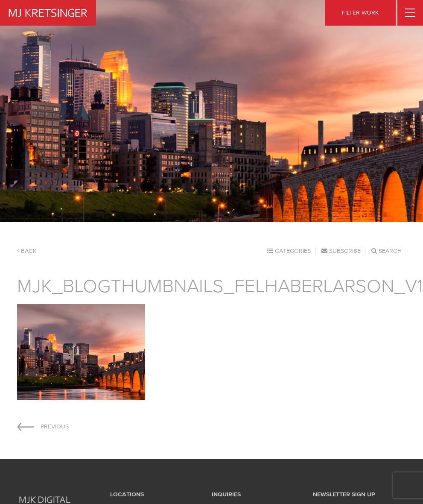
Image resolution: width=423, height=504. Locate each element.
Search (387, 251)
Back (27, 251)
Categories (289, 251)
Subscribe (341, 251)
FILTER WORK (360, 13)
